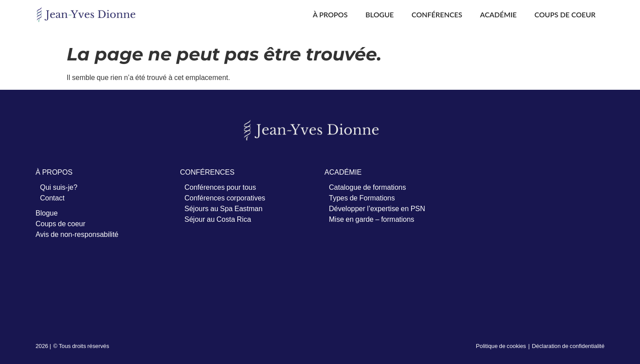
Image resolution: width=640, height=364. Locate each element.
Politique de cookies (501, 346)
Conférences (437, 14)
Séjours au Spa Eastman (224, 208)
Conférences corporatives (225, 198)
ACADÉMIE (343, 172)
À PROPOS (54, 172)
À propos (330, 14)
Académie (498, 14)
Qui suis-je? (59, 187)
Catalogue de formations (367, 187)
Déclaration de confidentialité (568, 346)
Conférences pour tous (220, 187)
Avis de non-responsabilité (77, 234)
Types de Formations (362, 198)
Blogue (380, 14)
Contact (52, 198)
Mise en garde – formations (372, 219)
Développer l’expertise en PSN (377, 208)
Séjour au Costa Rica (218, 219)
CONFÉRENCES (207, 172)
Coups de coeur (565, 14)
